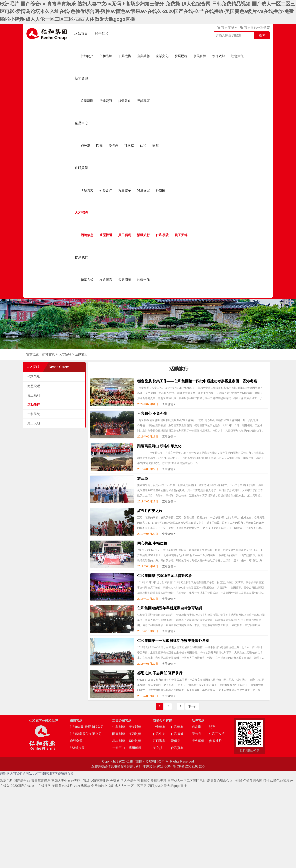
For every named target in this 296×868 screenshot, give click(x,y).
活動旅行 (143, 235)
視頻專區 (143, 101)
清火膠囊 (198, 741)
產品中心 (81, 123)
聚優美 (176, 741)
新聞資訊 (81, 78)
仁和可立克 (217, 734)
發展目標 (200, 56)
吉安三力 (119, 748)
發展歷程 (181, 56)
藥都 (155, 146)
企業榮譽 (143, 56)
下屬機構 (125, 56)
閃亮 (99, 146)
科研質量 (81, 168)
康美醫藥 (135, 727)
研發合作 (106, 190)
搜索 (262, 35)
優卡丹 (113, 146)
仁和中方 (159, 734)
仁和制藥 (119, 727)
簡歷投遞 (106, 235)
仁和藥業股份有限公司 (86, 734)
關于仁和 (102, 34)
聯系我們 (81, 257)
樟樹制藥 (119, 741)
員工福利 (125, 235)
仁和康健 (177, 734)
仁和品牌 (106, 56)
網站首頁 (81, 34)
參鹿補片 (215, 741)
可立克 (129, 146)
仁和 (143, 146)
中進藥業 (159, 727)
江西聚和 (159, 741)
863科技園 (77, 748)
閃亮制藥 (119, 734)
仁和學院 (162, 235)
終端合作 (143, 280)
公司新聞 (87, 101)
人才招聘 (81, 213)
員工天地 (181, 235)
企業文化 (162, 56)
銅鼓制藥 (135, 741)
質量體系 (125, 190)
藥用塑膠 (135, 748)
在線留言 (106, 280)
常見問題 (125, 280)
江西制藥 (135, 734)
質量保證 (143, 190)
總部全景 (76, 741)
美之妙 (158, 748)
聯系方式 (87, 280)
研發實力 (87, 190)
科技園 (161, 190)
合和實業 (177, 748)
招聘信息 (87, 235)
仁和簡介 (87, 56)
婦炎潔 (85, 146)
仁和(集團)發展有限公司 (87, 727)
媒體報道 (125, 101)
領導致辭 (219, 56)
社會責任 (237, 56)
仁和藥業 (177, 727)
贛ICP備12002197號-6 (189, 766)
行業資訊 (106, 101)
